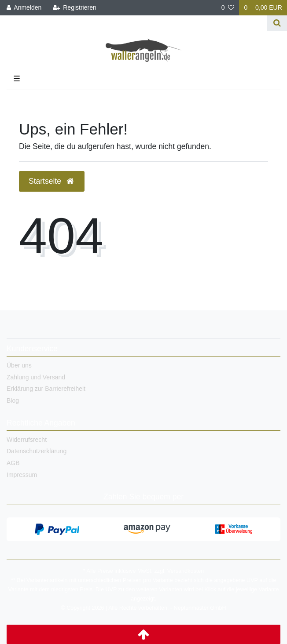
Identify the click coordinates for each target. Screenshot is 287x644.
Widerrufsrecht (27, 440)
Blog (13, 400)
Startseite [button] (52, 181)
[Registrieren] (75, 8)
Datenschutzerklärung (37, 451)
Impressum (22, 475)
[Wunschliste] (228, 8)
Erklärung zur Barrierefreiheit (46, 389)
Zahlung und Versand (36, 377)
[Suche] (277, 23)
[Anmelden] (24, 8)
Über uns (19, 365)
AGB (13, 463)
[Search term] (134, 23)
